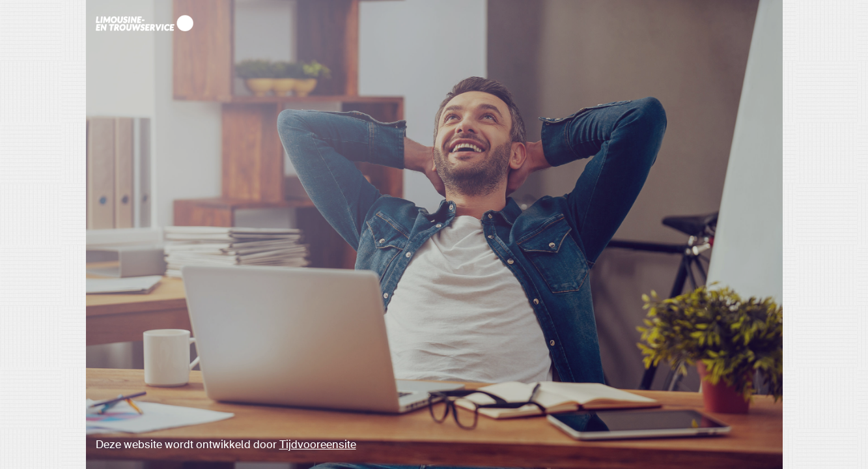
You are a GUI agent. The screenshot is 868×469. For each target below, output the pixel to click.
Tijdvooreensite (318, 445)
